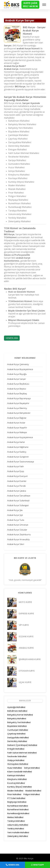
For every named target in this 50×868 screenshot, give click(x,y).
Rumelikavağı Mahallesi (18, 813)
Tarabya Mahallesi (16, 821)
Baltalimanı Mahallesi (17, 711)
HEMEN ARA (12, 338)
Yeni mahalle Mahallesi (18, 832)
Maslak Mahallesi (33, 791)
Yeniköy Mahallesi (16, 829)
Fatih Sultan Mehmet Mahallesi (22, 753)
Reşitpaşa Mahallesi (17, 802)
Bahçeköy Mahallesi (17, 718)
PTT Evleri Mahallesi (16, 798)
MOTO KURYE (25, 602)
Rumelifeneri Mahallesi (18, 809)
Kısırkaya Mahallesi (16, 775)
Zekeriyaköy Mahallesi (18, 836)
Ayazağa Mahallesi (16, 707)
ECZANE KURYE (26, 636)
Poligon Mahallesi (32, 794)
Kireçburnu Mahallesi (17, 779)
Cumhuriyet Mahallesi (18, 730)
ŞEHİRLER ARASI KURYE (30, 659)
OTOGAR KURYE (27, 671)
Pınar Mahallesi (14, 794)
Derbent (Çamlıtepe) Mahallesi (22, 745)
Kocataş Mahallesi (16, 783)
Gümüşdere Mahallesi (18, 764)
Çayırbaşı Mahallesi (16, 734)
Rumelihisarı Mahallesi (18, 806)
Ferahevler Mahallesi (17, 756)
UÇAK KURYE (25, 682)
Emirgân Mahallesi (16, 749)
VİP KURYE (24, 625)
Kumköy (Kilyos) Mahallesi (20, 787)
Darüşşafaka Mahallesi (18, 737)
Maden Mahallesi (15, 791)
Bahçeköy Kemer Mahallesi (20, 715)
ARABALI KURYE (26, 648)
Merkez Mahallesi (15, 817)
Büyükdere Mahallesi (17, 726)
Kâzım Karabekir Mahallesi (20, 772)
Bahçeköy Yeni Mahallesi (19, 722)
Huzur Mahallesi (15, 768)
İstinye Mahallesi (32, 768)
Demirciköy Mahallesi (17, 741)
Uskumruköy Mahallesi (18, 825)
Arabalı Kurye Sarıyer (20, 20)
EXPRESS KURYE (26, 614)
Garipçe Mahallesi (16, 760)
